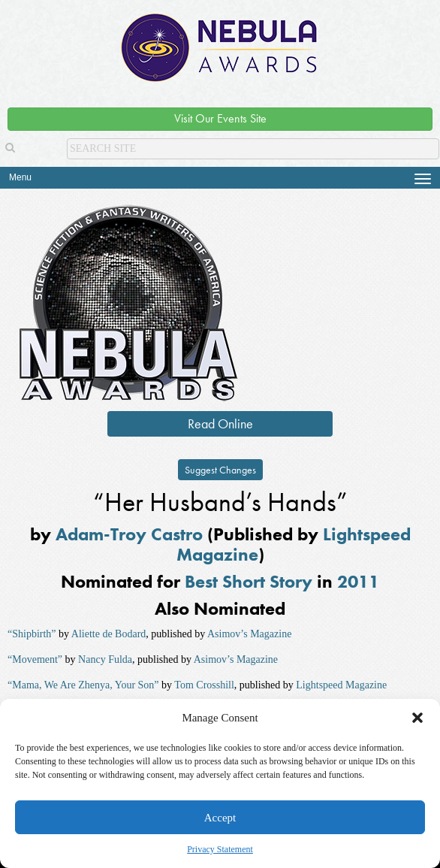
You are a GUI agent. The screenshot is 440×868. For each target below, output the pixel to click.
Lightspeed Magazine (341, 685)
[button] (417, 718)
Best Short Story (249, 581)
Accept (220, 818)
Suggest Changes (220, 470)
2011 (358, 581)
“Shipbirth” (32, 634)
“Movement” (35, 659)
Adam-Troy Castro (129, 534)
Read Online (220, 423)
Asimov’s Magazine (249, 634)
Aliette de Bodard (109, 634)
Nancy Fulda (105, 659)
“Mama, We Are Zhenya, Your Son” (83, 685)
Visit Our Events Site (220, 118)
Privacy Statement (220, 849)
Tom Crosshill (204, 685)
